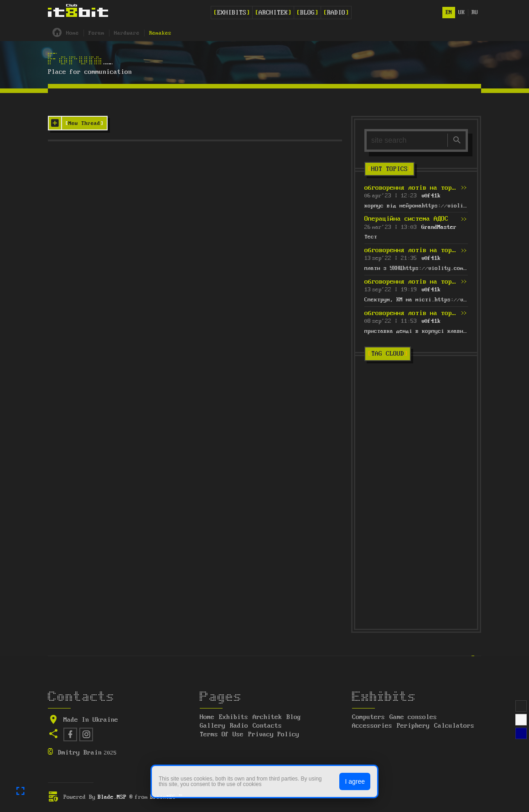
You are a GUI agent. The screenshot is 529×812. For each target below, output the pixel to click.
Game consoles (413, 717)
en (449, 13)
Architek (273, 13)
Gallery (213, 726)
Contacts (267, 726)
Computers (368, 717)
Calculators (454, 726)
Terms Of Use (222, 734)
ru (475, 13)
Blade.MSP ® (115, 797)
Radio (336, 13)
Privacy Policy (274, 734)
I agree (355, 781)
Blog (307, 13)
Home (207, 717)
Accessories (372, 726)
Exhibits (232, 13)
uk (462, 13)
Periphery (413, 726)
